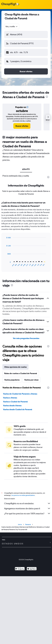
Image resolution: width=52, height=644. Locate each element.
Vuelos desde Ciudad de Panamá (18, 409)
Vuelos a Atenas (10, 398)
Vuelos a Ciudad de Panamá (15, 402)
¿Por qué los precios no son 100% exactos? (27, 513)
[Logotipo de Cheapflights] (10, 4)
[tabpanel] (26, 237)
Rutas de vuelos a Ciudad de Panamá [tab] (21, 373)
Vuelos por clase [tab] (31, 380)
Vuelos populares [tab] (12, 380)
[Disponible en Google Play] (20, 569)
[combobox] (12, 26)
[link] (22, 126)
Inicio (20, 524)
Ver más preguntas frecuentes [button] (26, 338)
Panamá (28, 524)
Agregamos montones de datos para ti (27, 508)
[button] (26, 35)
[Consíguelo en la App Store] (32, 569)
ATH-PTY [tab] (26, 169)
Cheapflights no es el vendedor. (27, 503)
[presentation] (47, 97)
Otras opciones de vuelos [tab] (15, 367)
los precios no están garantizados (23, 495)
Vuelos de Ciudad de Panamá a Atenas (20, 394)
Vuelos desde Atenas (12, 406)
